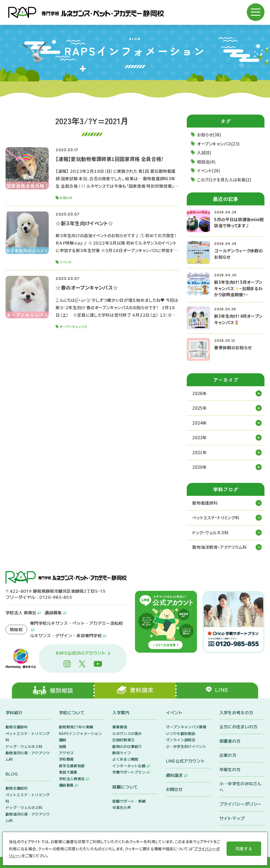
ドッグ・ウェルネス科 (210, 532)
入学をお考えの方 (236, 712)
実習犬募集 (68, 772)
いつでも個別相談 (181, 733)
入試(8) (204, 153)
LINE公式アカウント (185, 761)
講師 (63, 740)
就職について (125, 787)
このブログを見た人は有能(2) (224, 180)
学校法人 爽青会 (21, 612)
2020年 (200, 467)
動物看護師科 (205, 503)
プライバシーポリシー (241, 804)
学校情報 (66, 759)
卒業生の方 (230, 769)
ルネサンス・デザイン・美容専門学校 (66, 635)
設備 (63, 746)
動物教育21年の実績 (76, 727)
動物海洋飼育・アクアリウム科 (220, 547)
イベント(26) (209, 170)
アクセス (66, 753)
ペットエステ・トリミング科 (216, 518)
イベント (174, 712)
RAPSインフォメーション (80, 733)
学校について (72, 712)
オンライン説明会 (181, 740)
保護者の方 (230, 741)
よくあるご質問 (125, 759)
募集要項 (120, 727)
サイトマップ (232, 818)
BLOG (12, 774)
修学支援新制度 (72, 766)
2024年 (200, 423)
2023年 (200, 437)
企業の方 (228, 755)
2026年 (200, 393)
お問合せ (174, 789)
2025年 (200, 408)
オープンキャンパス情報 (186, 727)
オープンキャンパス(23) (218, 144)
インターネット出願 (129, 766)
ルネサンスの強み (127, 733)
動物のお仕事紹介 (127, 746)
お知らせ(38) (209, 135)
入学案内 (121, 712)
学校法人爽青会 (72, 779)
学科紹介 (14, 712)
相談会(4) (206, 162)
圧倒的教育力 (123, 740)
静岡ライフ (122, 753)
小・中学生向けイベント (186, 746)
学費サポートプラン (129, 772)
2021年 (200, 452)
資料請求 (174, 775)
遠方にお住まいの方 (238, 727)
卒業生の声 (122, 807)
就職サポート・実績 (129, 801)
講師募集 (53, 612)
